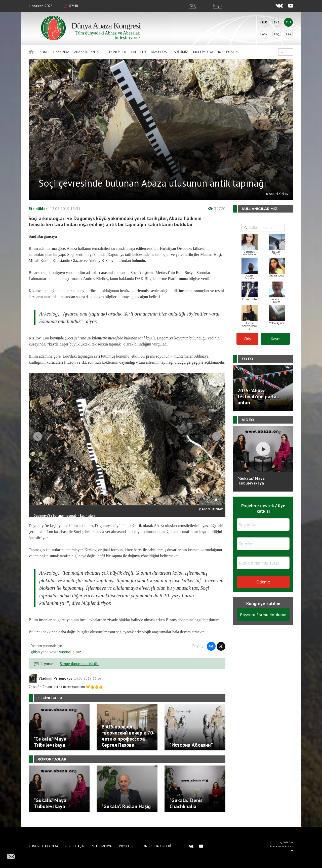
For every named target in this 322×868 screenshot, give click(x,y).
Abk (265, 34)
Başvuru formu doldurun (263, 615)
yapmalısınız (70, 657)
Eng (277, 22)
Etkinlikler (116, 52)
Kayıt (218, 6)
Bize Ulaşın (75, 846)
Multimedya (203, 52)
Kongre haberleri (156, 846)
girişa (35, 657)
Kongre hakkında (54, 52)
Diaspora (159, 52)
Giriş (193, 6)
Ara (288, 34)
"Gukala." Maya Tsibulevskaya (251, 481)
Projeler (139, 52)
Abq (277, 34)
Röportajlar (229, 52)
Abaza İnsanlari (88, 52)
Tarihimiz (180, 52)
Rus (265, 22)
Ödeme (263, 582)
